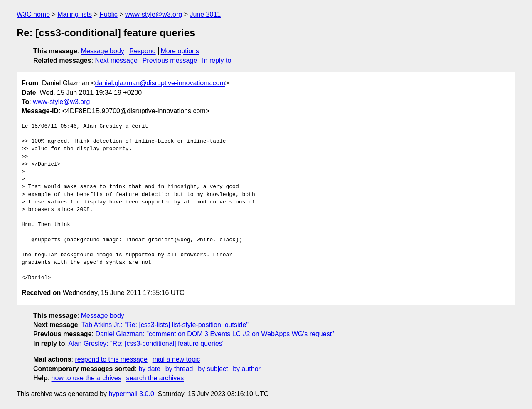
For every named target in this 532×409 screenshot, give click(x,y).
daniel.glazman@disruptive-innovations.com (160, 83)
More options (180, 51)
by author (247, 369)
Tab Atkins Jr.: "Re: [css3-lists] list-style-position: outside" (165, 325)
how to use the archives (86, 378)
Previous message (170, 61)
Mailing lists (75, 14)
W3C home (33, 14)
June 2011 (205, 14)
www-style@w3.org (154, 14)
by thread (179, 369)
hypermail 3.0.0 (131, 394)
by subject (213, 369)
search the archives (155, 378)
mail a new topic (176, 359)
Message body (103, 51)
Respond (143, 51)
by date (149, 369)
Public (108, 14)
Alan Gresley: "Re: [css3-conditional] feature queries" (146, 343)
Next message (116, 61)
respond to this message (111, 359)
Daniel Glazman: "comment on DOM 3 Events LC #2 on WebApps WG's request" (214, 334)
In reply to (217, 61)
